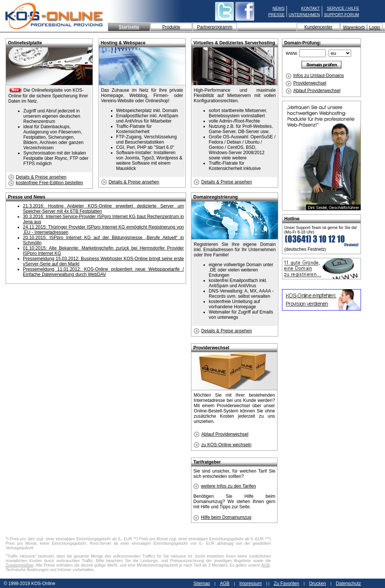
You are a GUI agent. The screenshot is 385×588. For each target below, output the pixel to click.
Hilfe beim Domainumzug (222, 517)
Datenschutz (348, 583)
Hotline (292, 219)
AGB (266, 565)
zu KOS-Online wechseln (222, 445)
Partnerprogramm (215, 27)
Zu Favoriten (286, 583)
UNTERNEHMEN (304, 15)
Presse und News (27, 197)
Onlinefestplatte (25, 43)
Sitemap (202, 583)
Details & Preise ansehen (37, 177)
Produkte (171, 27)
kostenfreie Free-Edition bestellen (46, 183)
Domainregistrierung (215, 197)
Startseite (129, 27)
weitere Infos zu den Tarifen (225, 486)
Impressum (251, 583)
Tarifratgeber (207, 462)
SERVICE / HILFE (343, 8)
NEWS (279, 8)
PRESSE (277, 15)
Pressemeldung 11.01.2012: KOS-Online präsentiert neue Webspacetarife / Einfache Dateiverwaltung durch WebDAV (103, 272)
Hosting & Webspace (123, 43)
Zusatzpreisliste (20, 565)
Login (375, 27)
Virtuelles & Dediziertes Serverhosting (234, 43)
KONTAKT (311, 8)
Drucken (318, 583)
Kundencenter (318, 27)
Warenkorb (354, 27)
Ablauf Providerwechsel (313, 91)
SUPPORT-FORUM (342, 15)
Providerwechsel (306, 83)
